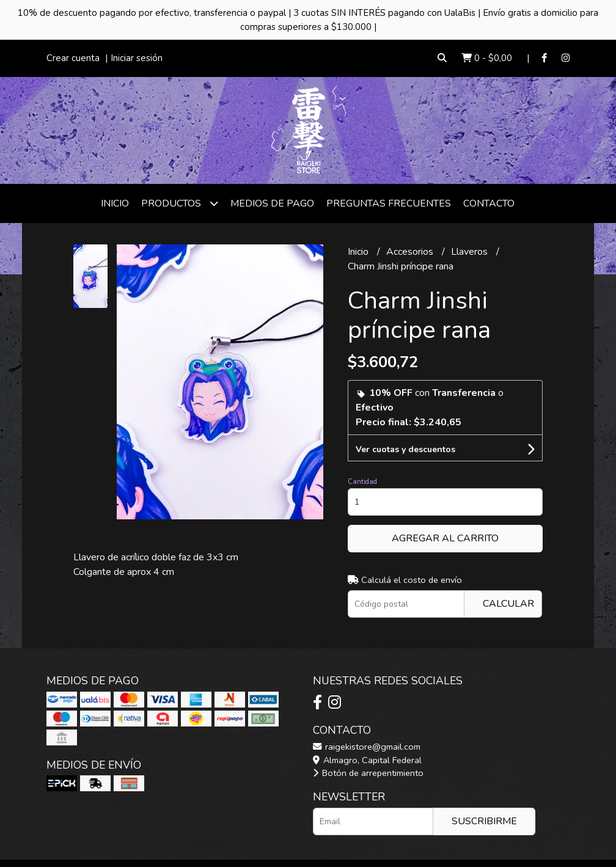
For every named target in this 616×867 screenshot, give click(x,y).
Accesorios (411, 252)
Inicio (115, 203)
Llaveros (471, 252)
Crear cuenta (73, 58)
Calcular (508, 604)
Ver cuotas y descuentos (405, 449)
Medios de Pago (272, 203)
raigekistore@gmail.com (367, 747)
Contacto (489, 203)
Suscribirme (484, 821)
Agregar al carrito (445, 538)
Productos (180, 203)
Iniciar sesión (137, 58)
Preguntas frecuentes (389, 203)
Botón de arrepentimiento (368, 773)
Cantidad (362, 482)
